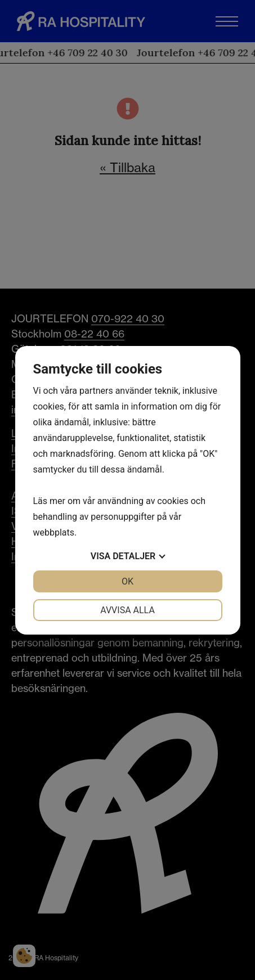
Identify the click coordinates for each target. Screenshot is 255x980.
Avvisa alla (127, 610)
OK (127, 581)
